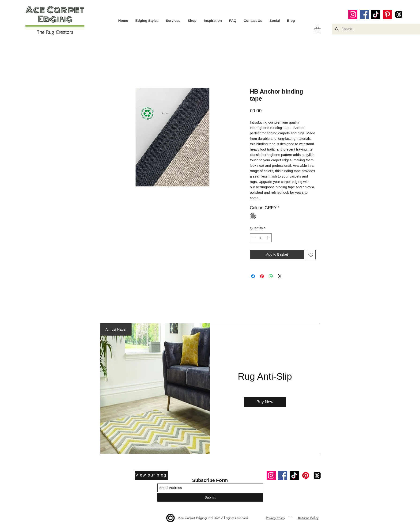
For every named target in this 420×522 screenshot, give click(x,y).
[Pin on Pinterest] (262, 276)
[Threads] (399, 14)
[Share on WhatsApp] (271, 276)
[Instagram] (353, 14)
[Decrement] (254, 238)
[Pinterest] (387, 14)
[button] (321, 29)
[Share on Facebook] (253, 276)
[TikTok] (376, 14)
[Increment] (268, 238)
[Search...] (376, 29)
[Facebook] (364, 14)
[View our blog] (151, 475)
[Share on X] (280, 276)
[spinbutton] (261, 238)
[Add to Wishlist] (311, 255)
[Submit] (210, 497)
